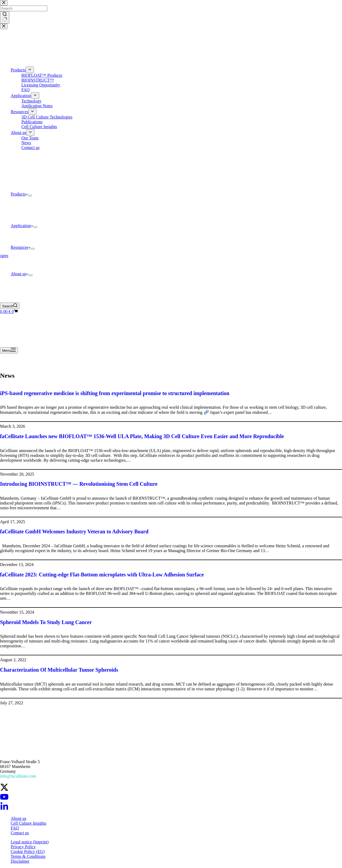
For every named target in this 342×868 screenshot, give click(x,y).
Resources (21, 247)
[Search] (10, 306)
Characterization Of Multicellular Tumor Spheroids (59, 670)
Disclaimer (20, 861)
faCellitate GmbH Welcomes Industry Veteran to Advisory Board (74, 531)
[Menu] (9, 350)
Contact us (20, 833)
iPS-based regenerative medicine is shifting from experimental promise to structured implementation (115, 393)
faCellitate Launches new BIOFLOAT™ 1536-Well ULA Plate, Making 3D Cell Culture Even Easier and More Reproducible (142, 436)
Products (19, 194)
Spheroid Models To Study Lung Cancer (46, 622)
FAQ (15, 828)
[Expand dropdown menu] (30, 196)
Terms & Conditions (28, 856)
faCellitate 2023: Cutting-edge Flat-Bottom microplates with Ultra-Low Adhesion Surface (102, 575)
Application (22, 226)
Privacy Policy (23, 847)
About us (20, 274)
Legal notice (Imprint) (30, 842)
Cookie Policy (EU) (28, 852)
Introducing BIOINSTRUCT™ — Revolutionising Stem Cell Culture (79, 484)
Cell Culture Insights (28, 823)
